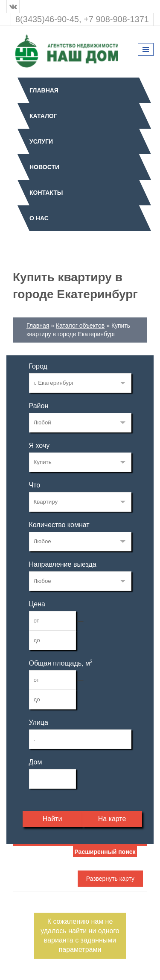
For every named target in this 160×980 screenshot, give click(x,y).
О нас (39, 218)
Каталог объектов (80, 326)
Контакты (46, 193)
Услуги (41, 141)
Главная (44, 90)
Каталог (43, 116)
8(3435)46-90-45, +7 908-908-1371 (82, 19)
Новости (44, 167)
